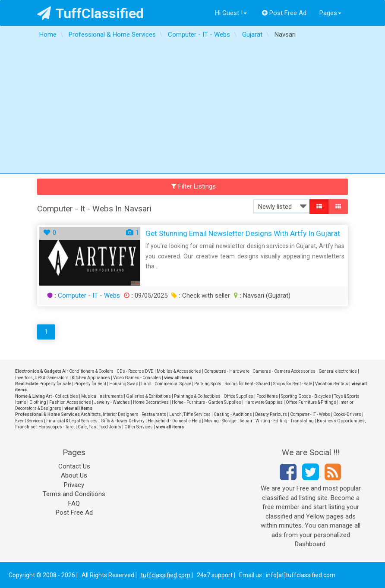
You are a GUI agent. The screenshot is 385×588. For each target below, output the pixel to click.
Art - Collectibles (62, 396)
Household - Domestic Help (174, 421)
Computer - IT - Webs (89, 296)
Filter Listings (194, 186)
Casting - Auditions (233, 414)
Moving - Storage (220, 421)
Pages (330, 13)
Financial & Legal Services (72, 421)
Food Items (267, 396)
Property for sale (55, 384)
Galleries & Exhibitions (148, 396)
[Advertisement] (192, 108)
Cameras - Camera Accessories (284, 371)
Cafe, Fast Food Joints (99, 427)
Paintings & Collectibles (197, 396)
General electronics (338, 371)
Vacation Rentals (332, 384)
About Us (74, 475)
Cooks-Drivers (347, 414)
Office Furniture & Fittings (311, 402)
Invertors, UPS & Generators (42, 378)
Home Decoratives (151, 402)
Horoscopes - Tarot (57, 427)
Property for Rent (90, 384)
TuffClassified (90, 13)
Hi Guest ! (231, 13)
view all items (178, 378)
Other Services (139, 427)
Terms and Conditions (74, 494)
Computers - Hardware (227, 371)
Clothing (38, 402)
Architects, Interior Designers (110, 414)
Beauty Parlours (271, 414)
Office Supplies (238, 396)
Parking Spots (208, 384)
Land (146, 384)
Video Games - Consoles (137, 378)
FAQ (74, 503)
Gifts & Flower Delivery (123, 421)
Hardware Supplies (264, 402)
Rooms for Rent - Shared (247, 384)
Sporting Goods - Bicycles (306, 396)
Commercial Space (173, 384)
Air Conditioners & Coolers (88, 371)
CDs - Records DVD (135, 371)
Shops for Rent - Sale (293, 384)
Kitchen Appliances (91, 378)
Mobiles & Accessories (179, 371)
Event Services (29, 421)
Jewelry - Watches (112, 402)
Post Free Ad (284, 13)
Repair (246, 421)
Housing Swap (124, 384)
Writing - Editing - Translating (285, 421)
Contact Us (74, 466)
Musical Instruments (102, 396)
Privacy (74, 485)
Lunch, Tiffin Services (190, 414)
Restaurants (154, 414)
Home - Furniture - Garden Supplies (207, 402)
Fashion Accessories (70, 402)
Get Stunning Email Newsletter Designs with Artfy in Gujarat (243, 233)
